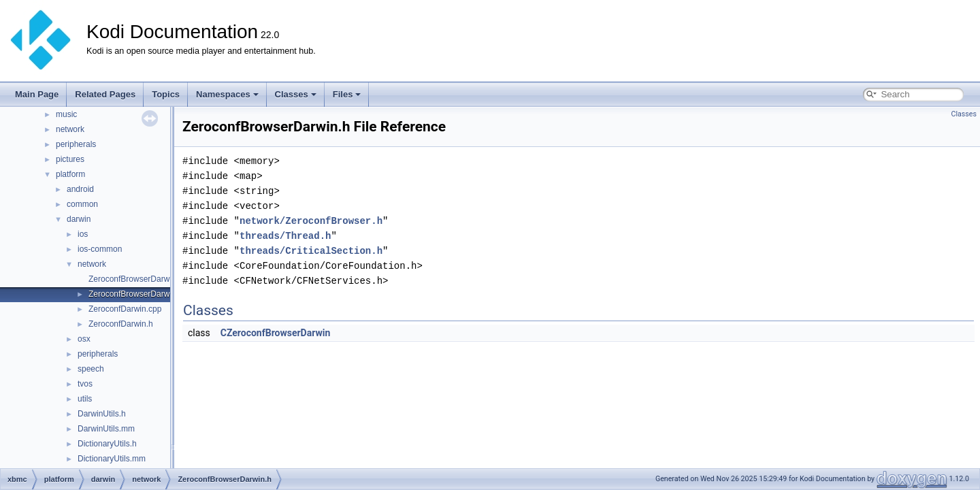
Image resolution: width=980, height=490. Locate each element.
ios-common (100, 249)
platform (70, 174)
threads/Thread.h (285, 236)
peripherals (76, 144)
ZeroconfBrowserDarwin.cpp (140, 279)
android (80, 189)
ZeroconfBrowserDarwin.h (136, 294)
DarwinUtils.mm (106, 429)
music (66, 114)
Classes (296, 94)
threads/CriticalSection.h (311, 251)
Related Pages (105, 94)
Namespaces (227, 94)
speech (91, 369)
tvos (85, 384)
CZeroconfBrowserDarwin (276, 333)
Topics (166, 94)
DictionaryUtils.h (107, 444)
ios (83, 234)
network (70, 129)
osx (84, 339)
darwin (79, 219)
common (82, 204)
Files (347, 94)
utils (85, 399)
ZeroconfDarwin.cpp (125, 309)
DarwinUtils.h (102, 414)
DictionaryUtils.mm (112, 459)
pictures (70, 159)
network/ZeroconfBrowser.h (311, 221)
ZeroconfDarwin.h (121, 324)
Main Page (37, 94)
